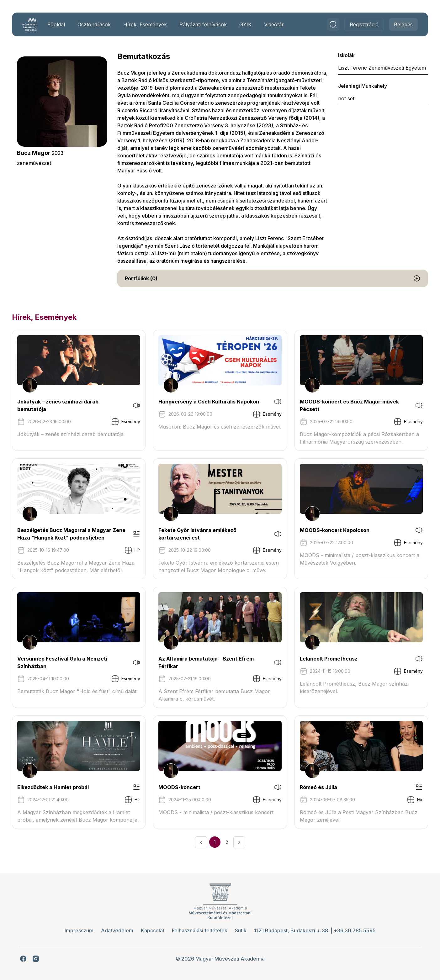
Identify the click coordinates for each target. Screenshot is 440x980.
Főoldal (62, 24)
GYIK (251, 24)
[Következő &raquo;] (239, 842)
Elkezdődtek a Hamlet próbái (59, 787)
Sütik (241, 930)
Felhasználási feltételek (200, 930)
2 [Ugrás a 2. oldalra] (227, 842)
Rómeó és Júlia (317, 787)
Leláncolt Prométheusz (327, 659)
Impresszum (79, 930)
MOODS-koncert (181, 787)
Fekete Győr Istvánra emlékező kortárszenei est (199, 534)
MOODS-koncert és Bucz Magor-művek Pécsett (347, 405)
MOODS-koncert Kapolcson (333, 530)
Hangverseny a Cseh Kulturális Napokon (211, 402)
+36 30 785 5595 (355, 930)
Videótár (280, 24)
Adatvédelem (117, 930)
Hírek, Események (151, 24)
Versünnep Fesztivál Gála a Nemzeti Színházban (68, 662)
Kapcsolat (153, 930)
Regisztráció (358, 24)
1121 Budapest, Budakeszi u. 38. (292, 930)
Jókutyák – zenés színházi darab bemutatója (64, 405)
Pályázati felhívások (209, 24)
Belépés (398, 24)
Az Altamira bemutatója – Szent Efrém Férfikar (208, 662)
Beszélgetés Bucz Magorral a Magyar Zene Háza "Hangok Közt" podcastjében (74, 534)
